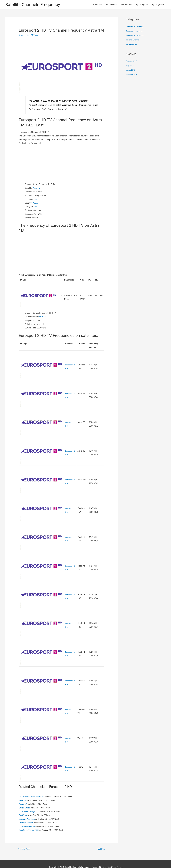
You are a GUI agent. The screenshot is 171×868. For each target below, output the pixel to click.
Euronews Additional (28, 812)
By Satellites (111, 5)
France (36, 203)
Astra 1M (37, 189)
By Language (158, 5)
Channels (98, 5)
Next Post (102, 842)
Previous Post (23, 842)
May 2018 (130, 66)
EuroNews (23, 794)
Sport (36, 207)
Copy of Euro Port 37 (28, 820)
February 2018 (132, 75)
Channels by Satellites (135, 36)
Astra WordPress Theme (113, 861)
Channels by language (135, 31)
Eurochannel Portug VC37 (30, 823)
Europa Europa (25, 801)
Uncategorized (25, 35)
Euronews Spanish (27, 816)
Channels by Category (135, 27)
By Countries (126, 5)
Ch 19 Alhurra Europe (28, 805)
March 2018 (131, 70)
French (37, 200)
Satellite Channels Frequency (35, 5)
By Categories (142, 5)
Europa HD (24, 797)
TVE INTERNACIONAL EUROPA (32, 790)
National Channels (134, 40)
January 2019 (132, 61)
